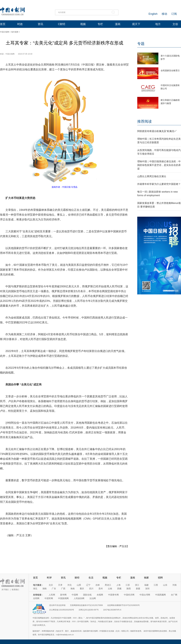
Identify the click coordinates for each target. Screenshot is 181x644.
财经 (77, 578)
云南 (110, 589)
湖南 (44, 589)
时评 (49, 578)
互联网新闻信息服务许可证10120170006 (86, 605)
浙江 (137, 585)
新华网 (63, 595)
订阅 (174, 14)
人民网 (52, 595)
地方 (158, 24)
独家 (146, 578)
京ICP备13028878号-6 (112, 610)
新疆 (138, 589)
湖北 (35, 589)
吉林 (98, 585)
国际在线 (87, 595)
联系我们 (15, 590)
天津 (60, 585)
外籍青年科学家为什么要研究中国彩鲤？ (159, 184)
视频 (83, 24)
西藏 (119, 589)
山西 (79, 585)
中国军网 (49, 598)
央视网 (100, 595)
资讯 (40, 24)
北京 (51, 585)
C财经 (62, 24)
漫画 (118, 24)
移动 (164, 14)
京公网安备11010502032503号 (62, 610)
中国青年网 (113, 595)
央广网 (174, 595)
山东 (165, 585)
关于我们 (5, 590)
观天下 (136, 24)
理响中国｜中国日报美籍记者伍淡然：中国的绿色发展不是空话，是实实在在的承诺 (159, 165)
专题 (141, 44)
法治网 (93, 598)
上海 (118, 585)
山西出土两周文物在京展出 (152, 176)
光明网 (36, 598)
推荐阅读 (144, 121)
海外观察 (15, 32)
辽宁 (88, 585)
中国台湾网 (145, 595)
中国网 (75, 595)
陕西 (129, 589)
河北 (70, 585)
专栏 (100, 24)
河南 (175, 585)
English (153, 14)
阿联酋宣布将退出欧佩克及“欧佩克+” (157, 131)
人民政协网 (79, 598)
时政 (20, 24)
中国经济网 (129, 595)
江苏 (128, 585)
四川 (91, 589)
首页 (3, 24)
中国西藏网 (160, 595)
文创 (175, 24)
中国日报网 (5, 32)
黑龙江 (108, 585)
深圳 (147, 589)
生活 (91, 578)
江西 (156, 585)
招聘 (160, 578)
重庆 (82, 589)
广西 (63, 589)
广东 (54, 589)
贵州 (101, 589)
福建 (146, 585)
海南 (73, 589)
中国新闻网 (63, 598)
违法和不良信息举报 (57, 605)
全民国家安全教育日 (170, 71)
